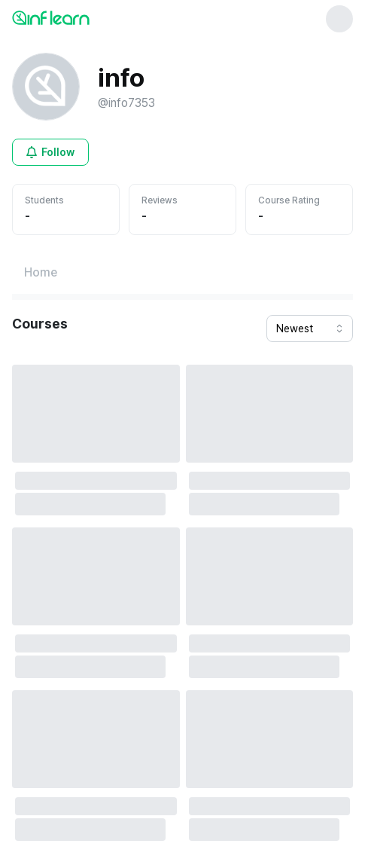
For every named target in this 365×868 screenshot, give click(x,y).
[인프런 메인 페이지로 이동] (87, 17)
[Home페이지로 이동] (41, 273)
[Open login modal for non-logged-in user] (50, 152)
